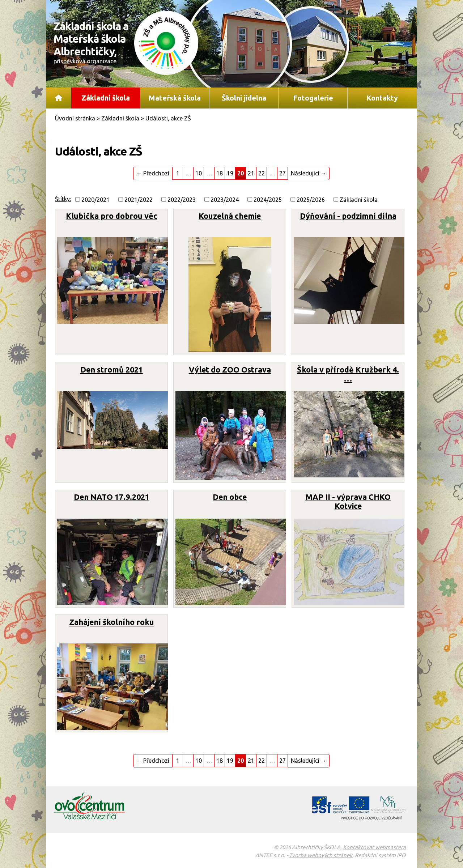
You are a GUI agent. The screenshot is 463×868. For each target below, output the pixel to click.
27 (283, 173)
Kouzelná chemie (230, 216)
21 (251, 173)
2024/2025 (268, 200)
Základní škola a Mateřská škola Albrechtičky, (95, 42)
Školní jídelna (244, 98)
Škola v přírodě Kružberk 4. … (348, 374)
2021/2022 (139, 200)
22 (262, 173)
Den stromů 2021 (112, 370)
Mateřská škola (175, 98)
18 (220, 173)
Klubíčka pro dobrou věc (112, 216)
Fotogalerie (313, 98)
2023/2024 (225, 200)
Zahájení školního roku (112, 622)
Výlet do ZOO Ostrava (230, 370)
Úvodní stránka (59, 98)
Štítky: (63, 199)
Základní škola (106, 98)
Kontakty (382, 98)
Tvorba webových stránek (321, 855)
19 (230, 173)
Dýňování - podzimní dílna (348, 216)
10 (199, 173)
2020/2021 (95, 200)
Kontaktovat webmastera (374, 847)
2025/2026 (311, 200)
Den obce (230, 497)
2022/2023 (182, 200)
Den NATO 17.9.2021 (112, 497)
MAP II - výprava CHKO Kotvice (348, 501)
